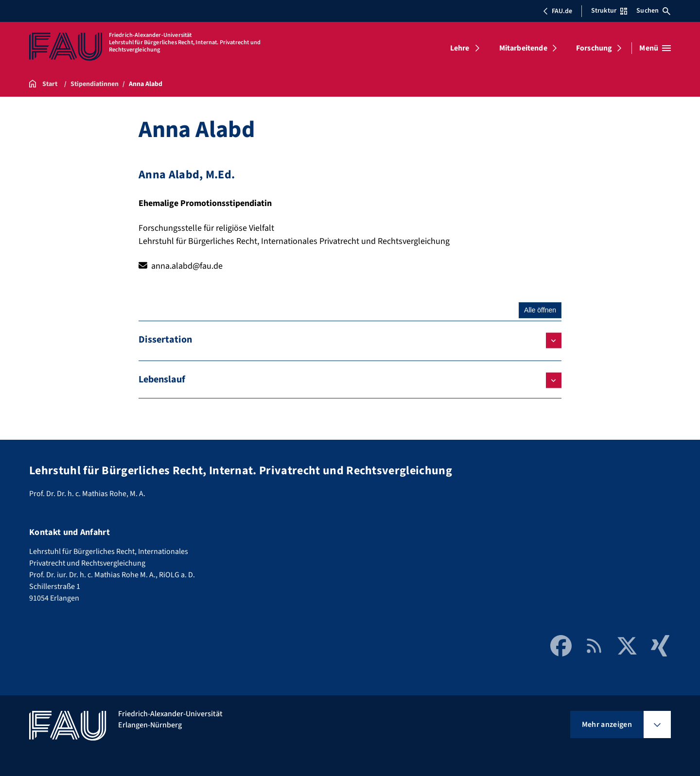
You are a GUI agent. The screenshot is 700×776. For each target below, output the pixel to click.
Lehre (460, 48)
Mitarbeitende (523, 48)
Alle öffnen (540, 310)
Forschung (594, 48)
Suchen (653, 11)
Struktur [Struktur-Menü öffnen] (609, 11)
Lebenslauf (162, 379)
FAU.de (558, 11)
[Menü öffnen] (655, 48)
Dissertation (165, 340)
